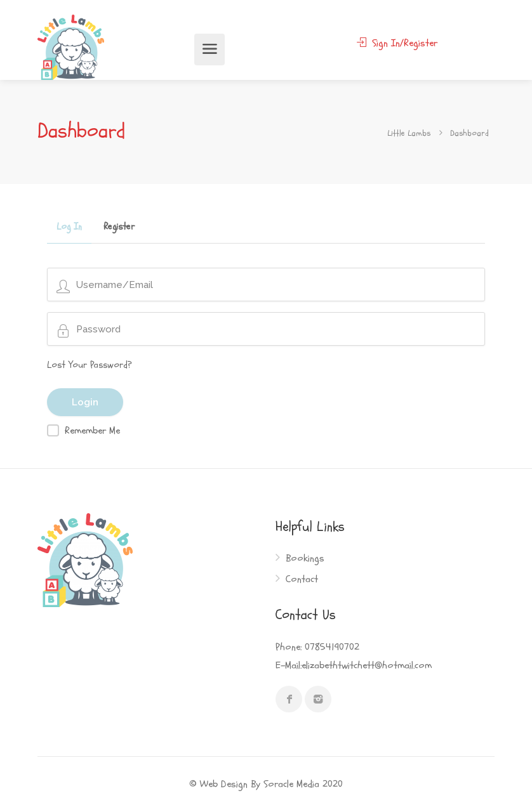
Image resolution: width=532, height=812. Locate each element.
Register (119, 228)
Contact (302, 580)
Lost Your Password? (90, 365)
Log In (69, 228)
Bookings (305, 559)
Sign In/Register (397, 43)
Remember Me (92, 431)
